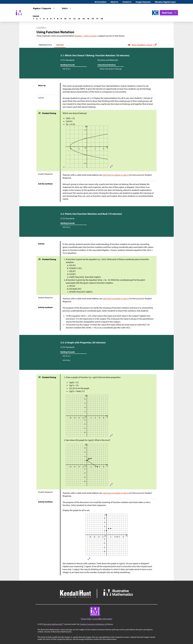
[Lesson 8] (58, 19)
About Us (114, 2)
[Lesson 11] (70, 19)
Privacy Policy (86, 619)
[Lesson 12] (74, 19)
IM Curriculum (100, 2)
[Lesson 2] (37, 19)
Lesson (60, 45)
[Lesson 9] (61, 19)
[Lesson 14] (83, 19)
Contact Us (127, 2)
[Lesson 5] (47, 19)
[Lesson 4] (44, 19)
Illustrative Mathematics (53, 624)
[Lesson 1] (33, 19)
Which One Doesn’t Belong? (111, 69)
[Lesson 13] (79, 19)
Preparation (45, 45)
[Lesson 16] (93, 19)
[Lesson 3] (40, 19)
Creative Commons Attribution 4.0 (93, 624)
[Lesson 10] (65, 19)
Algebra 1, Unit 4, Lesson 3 (86, 36)
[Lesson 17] (97, 19)
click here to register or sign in (116, 175)
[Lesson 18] (102, 19)
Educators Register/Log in (165, 2)
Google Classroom (143, 2)
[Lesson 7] (54, 19)
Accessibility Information (102, 619)
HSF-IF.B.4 (66, 360)
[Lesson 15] (88, 19)
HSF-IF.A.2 (66, 69)
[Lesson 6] (51, 19)
